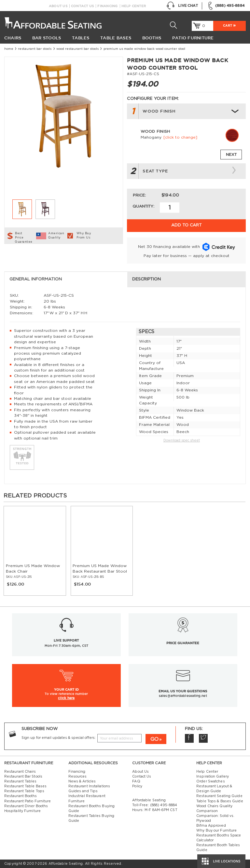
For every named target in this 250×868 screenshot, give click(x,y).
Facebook (189, 738)
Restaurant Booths (21, 796)
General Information (36, 279)
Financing (107, 6)
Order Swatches (210, 781)
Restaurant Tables (21, 781)
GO (154, 739)
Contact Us (82, 6)
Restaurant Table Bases (25, 786)
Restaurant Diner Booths (26, 806)
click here (66, 698)
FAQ (136, 781)
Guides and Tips (83, 791)
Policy (137, 786)
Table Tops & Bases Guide (220, 801)
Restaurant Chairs (20, 772)
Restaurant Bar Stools (35, 49)
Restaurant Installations (89, 786)
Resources (78, 777)
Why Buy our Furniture (216, 831)
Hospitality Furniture (22, 811)
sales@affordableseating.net (183, 696)
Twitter (203, 738)
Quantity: (143, 206)
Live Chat (182, 6)
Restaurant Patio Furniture (28, 801)
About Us (58, 6)
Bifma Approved (211, 826)
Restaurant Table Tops (24, 791)
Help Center (134, 6)
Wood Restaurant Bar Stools (77, 49)
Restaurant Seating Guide (219, 796)
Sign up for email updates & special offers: (59, 738)
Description (146, 279)
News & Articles (82, 781)
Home (9, 49)
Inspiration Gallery (213, 777)
